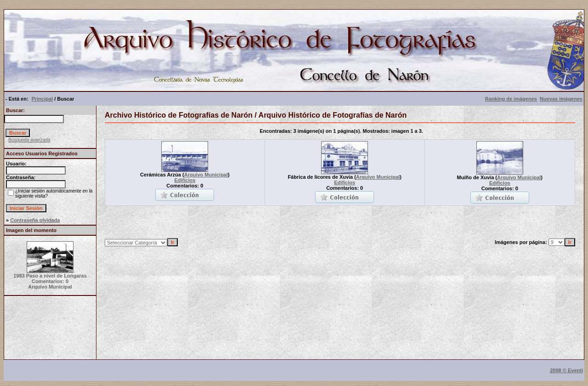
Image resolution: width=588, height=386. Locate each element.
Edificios (185, 180)
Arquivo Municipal (206, 175)
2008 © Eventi (566, 370)
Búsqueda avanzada (29, 140)
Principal (42, 99)
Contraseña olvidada (35, 220)
